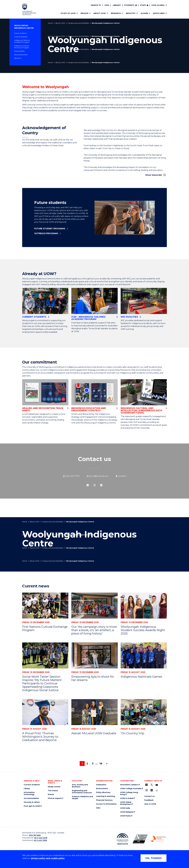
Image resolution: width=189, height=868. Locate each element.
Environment (102, 789)
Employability (19, 51)
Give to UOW (150, 804)
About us (18, 58)
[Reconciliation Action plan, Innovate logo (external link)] (123, 839)
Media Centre (54, 787)
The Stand (53, 791)
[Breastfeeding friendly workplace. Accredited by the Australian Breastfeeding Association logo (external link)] (158, 839)
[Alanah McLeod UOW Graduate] (94, 712)
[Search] (96, 5)
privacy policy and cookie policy (48, 858)
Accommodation (31, 798)
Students (129, 5)
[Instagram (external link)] (94, 485)
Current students (21, 37)
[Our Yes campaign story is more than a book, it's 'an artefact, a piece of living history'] (94, 606)
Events (51, 794)
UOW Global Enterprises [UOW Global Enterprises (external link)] (126, 803)
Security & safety (32, 802)
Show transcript (154, 175)
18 (101, 764)
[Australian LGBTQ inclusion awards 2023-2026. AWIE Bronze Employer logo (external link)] (140, 839)
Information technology (29, 793)
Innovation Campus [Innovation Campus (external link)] (129, 785)
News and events (21, 55)
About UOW (60, 23)
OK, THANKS (154, 858)
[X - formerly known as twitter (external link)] (152, 785)
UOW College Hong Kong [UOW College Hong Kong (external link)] (129, 793)
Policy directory (103, 792)
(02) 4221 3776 (71, 476)
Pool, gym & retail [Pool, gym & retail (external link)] (32, 806)
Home (50, 23)
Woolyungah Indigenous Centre (24, 27)
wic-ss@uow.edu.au (97, 476)
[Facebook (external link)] (88, 485)
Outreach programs (46, 233)
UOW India (125, 808)
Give (107, 5)
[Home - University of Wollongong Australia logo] (29, 9)
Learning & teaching (105, 796)
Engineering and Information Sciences (82, 792)
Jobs (98, 808)
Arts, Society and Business (80, 786)
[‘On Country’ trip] (144, 712)
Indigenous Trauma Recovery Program (22, 47)
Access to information (106, 804)
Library (117, 5)
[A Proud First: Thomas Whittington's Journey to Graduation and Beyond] (45, 712)
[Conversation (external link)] (157, 791)
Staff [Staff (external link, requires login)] (143, 5)
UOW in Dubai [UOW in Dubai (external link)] (127, 798)
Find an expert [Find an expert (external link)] (55, 798)
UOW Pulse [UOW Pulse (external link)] (125, 816)
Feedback (149, 800)
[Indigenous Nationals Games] (144, 655)
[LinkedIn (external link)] (101, 485)
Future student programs (50, 229)
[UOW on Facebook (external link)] (147, 785)
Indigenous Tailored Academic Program (22, 41)
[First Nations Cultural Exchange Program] (45, 606)
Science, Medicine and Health (82, 798)
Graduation (101, 785)
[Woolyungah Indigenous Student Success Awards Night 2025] (144, 606)
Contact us (149, 796)
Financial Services (104, 800)
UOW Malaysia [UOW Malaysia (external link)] (127, 812)
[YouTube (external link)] (157, 785)
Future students (20, 33)
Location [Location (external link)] (121, 476)
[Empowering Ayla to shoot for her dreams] (94, 655)
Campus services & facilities (78, 23)
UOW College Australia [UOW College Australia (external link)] (131, 789)
